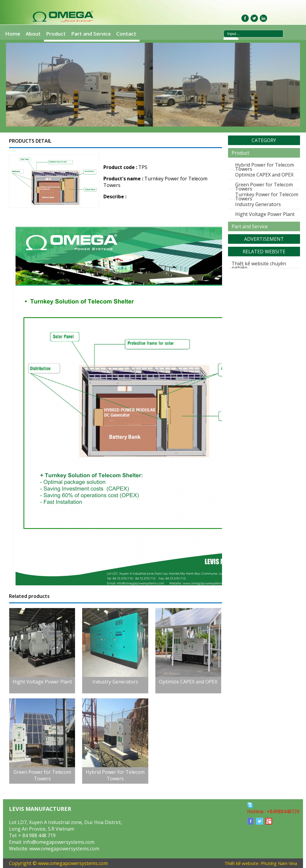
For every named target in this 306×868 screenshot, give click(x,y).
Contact (126, 34)
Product (56, 34)
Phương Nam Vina (279, 863)
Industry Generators (258, 204)
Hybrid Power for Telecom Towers (265, 167)
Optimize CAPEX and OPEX (264, 175)
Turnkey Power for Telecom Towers (267, 197)
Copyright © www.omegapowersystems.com (58, 863)
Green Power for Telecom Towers (264, 187)
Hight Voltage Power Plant (265, 214)
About (33, 34)
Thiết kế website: (242, 863)
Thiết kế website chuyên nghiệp (259, 266)
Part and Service (91, 34)
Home (13, 34)
